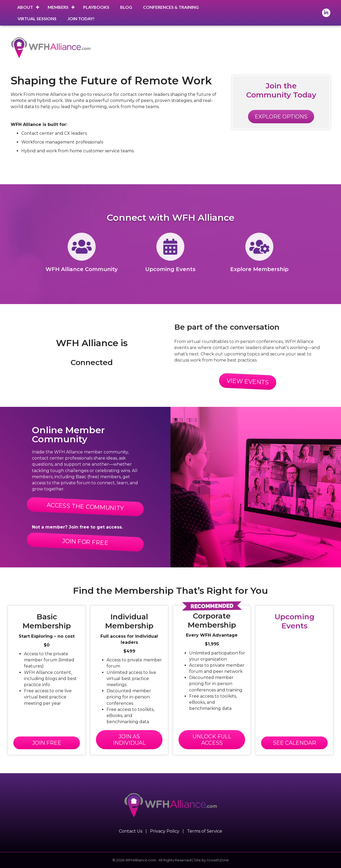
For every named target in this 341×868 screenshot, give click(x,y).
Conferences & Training (171, 7)
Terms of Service (205, 831)
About (25, 7)
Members (58, 7)
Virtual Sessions (37, 19)
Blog (126, 7)
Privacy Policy (165, 831)
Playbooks (96, 7)
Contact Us (131, 831)
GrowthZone (218, 860)
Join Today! (81, 19)
